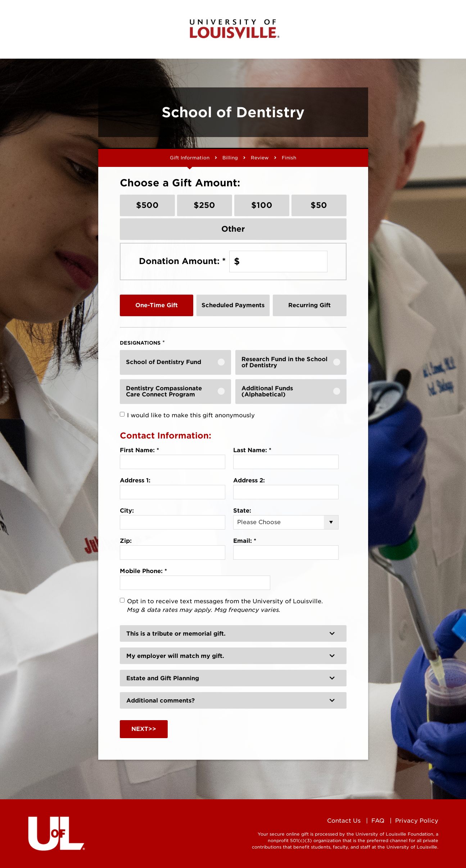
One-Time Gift (157, 305)
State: (242, 511)
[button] (233, 633)
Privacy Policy (417, 821)
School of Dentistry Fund (164, 362)
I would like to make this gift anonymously (191, 415)
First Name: (139, 450)
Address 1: (135, 480)
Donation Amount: (182, 261)
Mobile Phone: (143, 571)
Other (233, 229)
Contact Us (344, 821)
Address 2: (249, 480)
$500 (147, 205)
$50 (319, 205)
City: (127, 511)
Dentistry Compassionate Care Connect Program (164, 392)
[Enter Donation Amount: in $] (278, 262)
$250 (204, 205)
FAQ (378, 821)
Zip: (126, 541)
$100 (262, 205)
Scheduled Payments (233, 305)
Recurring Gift (309, 305)
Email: (245, 541)
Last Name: (252, 450)
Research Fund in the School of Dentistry (284, 362)
